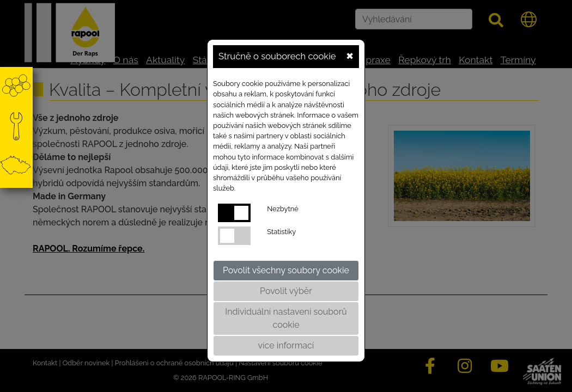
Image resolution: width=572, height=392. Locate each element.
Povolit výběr (286, 291)
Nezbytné (282, 209)
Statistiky (281, 232)
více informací (286, 345)
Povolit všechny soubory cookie (286, 270)
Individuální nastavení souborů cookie (286, 318)
